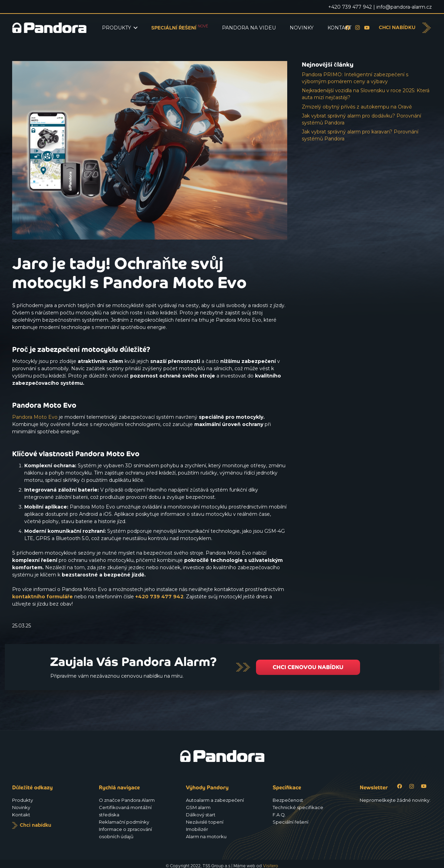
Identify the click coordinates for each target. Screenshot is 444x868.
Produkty (23, 800)
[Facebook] (399, 786)
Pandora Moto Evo (35, 417)
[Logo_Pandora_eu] (49, 28)
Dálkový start (201, 815)
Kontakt (21, 815)
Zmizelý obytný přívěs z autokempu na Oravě (357, 107)
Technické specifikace (298, 807)
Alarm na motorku (206, 836)
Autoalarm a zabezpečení (215, 800)
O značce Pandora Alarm (127, 800)
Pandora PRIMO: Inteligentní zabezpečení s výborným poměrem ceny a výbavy (355, 78)
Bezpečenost (288, 800)
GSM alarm (198, 807)
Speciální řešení (291, 822)
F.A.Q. (279, 815)
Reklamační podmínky (124, 822)
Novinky (21, 807)
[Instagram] (412, 786)
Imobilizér (197, 829)
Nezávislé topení (205, 822)
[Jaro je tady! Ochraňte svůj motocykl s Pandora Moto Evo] (150, 64)
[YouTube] (367, 28)
